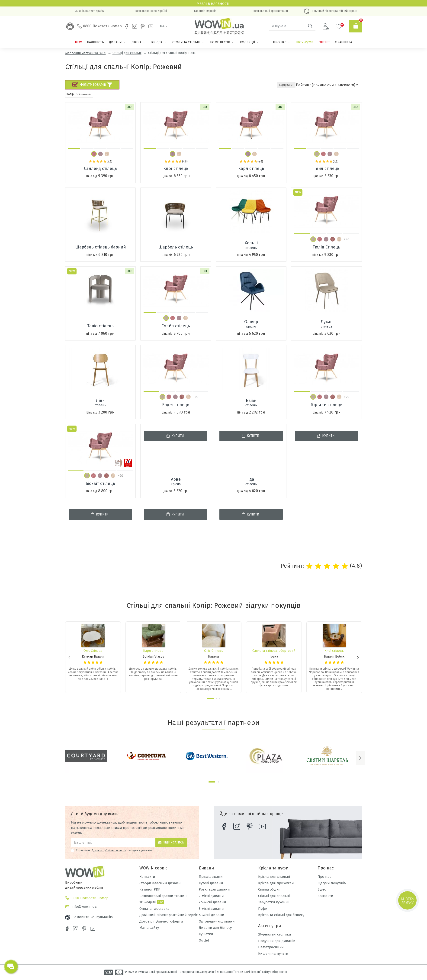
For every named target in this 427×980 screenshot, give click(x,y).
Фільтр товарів (96, 85)
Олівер (251, 324)
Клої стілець (176, 169)
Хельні (251, 245)
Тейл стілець (327, 169)
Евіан (251, 403)
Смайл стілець (176, 326)
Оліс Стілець (93, 651)
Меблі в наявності (213, 4)
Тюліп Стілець (326, 247)
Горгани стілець (326, 405)
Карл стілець (251, 169)
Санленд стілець (100, 169)
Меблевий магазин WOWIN (85, 53)
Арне (176, 482)
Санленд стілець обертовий (274, 651)
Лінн (100, 403)
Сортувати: (302, 85)
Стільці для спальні (127, 53)
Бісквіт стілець (100, 484)
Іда (251, 482)
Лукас (327, 324)
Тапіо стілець (100, 326)
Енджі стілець (176, 405)
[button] (74, 148)
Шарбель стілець (176, 247)
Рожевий (83, 94)
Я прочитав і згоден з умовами (112, 850)
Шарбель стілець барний (100, 247)
